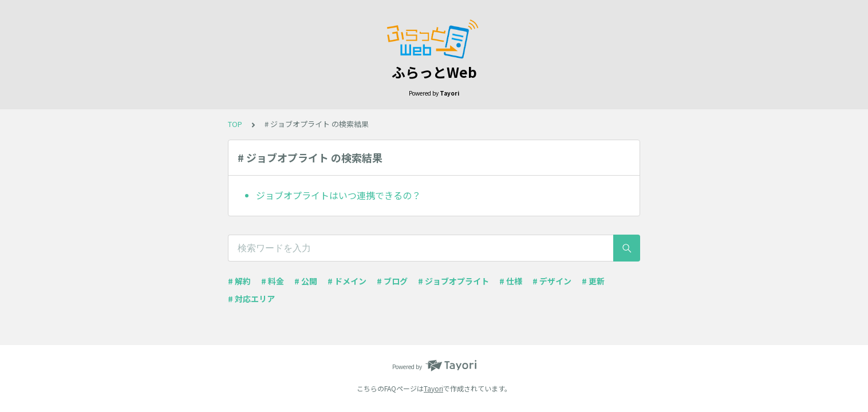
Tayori (433, 388)
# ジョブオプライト (453, 281)
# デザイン (552, 281)
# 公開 (306, 281)
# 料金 (273, 281)
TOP (235, 124)
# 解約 (239, 281)
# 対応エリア (251, 299)
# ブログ (392, 281)
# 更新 (593, 281)
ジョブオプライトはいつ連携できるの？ (338, 195)
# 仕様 (511, 281)
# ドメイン (347, 281)
